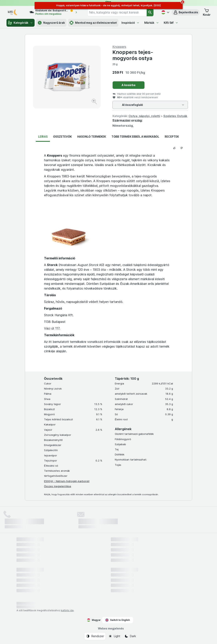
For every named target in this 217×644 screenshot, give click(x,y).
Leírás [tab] (43, 137)
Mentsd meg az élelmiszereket (93, 23)
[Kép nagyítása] (95, 102)
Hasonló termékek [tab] (92, 137)
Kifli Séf (171, 23)
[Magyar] (165, 12)
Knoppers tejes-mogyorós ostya (133, 55)
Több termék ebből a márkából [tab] (135, 137)
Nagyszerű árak (51, 23)
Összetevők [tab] (62, 137)
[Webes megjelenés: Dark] (130, 636)
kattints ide (67, 610)
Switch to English (118, 620)
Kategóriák (21, 23)
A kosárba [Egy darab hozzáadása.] (129, 85)
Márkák (152, 23)
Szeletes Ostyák (175, 116)
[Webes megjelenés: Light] (114, 636)
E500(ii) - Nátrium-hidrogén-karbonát (67, 481)
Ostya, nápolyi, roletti (144, 116)
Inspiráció (131, 23)
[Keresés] (150, 12)
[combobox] (117, 12)
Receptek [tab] (172, 137)
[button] (186, 12)
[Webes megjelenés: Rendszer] (95, 636)
